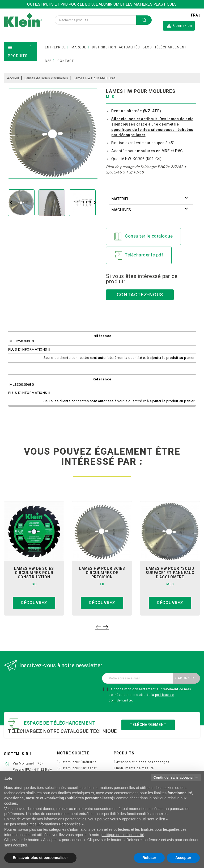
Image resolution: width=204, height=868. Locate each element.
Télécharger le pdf (139, 255)
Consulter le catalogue (143, 236)
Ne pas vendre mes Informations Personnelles (42, 824)
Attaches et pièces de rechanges (143, 762)
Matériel (120, 199)
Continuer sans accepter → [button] (176, 777)
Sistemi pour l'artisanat (78, 768)
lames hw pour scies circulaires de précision (102, 573)
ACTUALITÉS (129, 47)
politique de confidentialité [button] (123, 835)
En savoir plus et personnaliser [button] (40, 858)
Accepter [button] (183, 858)
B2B (48, 61)
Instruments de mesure (135, 768)
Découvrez (34, 603)
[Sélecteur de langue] (195, 15)
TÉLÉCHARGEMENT (171, 47)
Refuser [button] (149, 858)
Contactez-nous (140, 295)
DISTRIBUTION (104, 47)
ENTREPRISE (55, 47)
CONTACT (66, 61)
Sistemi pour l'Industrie (78, 762)
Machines (121, 210)
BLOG (147, 47)
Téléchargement (148, 725)
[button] (179, 26)
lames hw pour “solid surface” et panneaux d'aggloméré (170, 573)
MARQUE (79, 47)
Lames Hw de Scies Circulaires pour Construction (34, 573)
